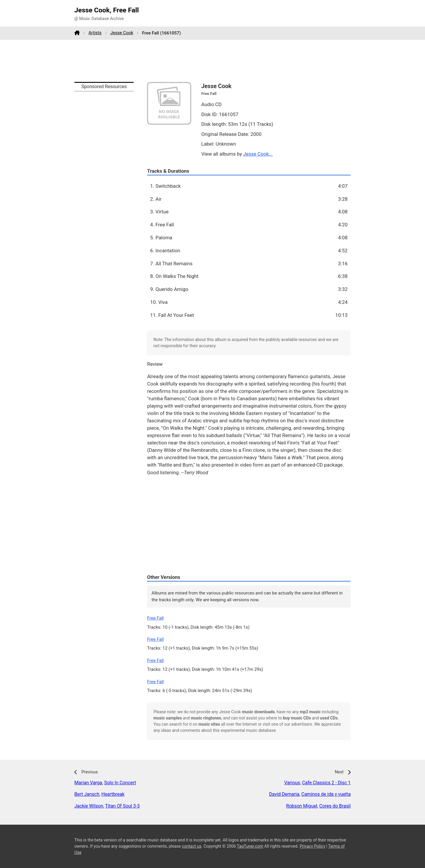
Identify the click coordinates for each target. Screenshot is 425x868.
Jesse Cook (122, 33)
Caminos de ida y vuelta (326, 794)
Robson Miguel (302, 806)
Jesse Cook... (258, 154)
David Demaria (284, 794)
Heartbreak (113, 794)
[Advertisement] (212, 61)
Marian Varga (88, 783)
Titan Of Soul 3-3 (122, 806)
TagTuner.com (250, 846)
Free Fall (155, 618)
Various (292, 783)
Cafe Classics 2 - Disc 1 (326, 783)
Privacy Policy (312, 846)
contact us (192, 846)
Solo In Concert (120, 783)
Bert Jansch (87, 794)
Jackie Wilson (89, 806)
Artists (95, 33)
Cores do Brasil (335, 806)
